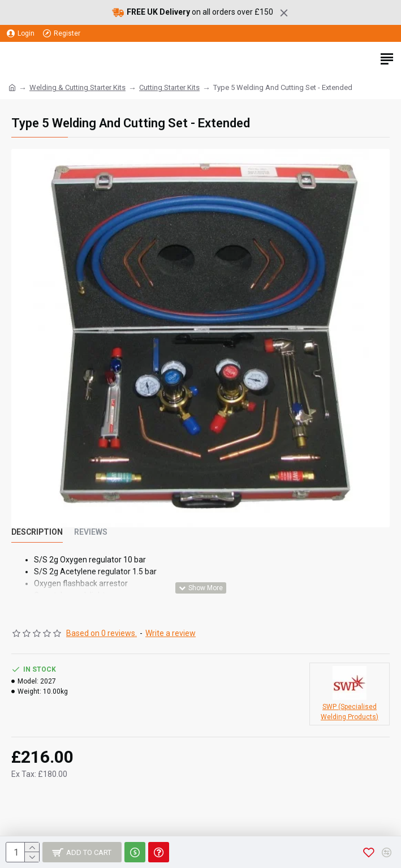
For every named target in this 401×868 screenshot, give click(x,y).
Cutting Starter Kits (169, 87)
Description (37, 532)
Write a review (171, 633)
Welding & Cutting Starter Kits (77, 87)
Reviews (91, 532)
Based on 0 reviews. (102, 633)
